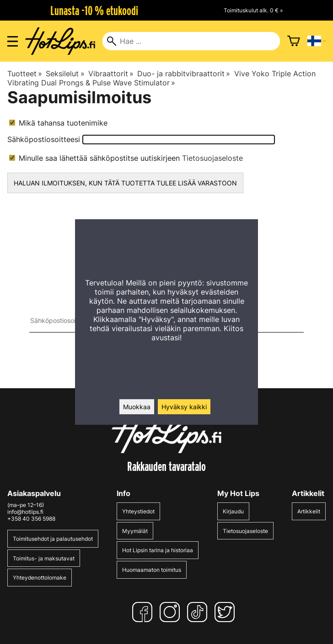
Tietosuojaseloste (212, 158)
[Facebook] (144, 612)
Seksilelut (65, 74)
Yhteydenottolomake (40, 578)
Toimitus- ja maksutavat (44, 558)
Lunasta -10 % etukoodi (94, 11)
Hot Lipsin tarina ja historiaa (158, 550)
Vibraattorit (111, 74)
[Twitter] (226, 612)
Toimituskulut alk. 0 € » (253, 10)
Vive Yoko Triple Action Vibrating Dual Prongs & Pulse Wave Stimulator (161, 78)
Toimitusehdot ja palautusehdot (53, 539)
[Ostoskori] (294, 41)
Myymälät (135, 531)
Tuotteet (25, 74)
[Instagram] (172, 612)
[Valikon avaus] (13, 41)
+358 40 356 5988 (31, 519)
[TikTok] (199, 612)
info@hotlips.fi (25, 512)
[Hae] (191, 41)
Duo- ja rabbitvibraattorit (184, 74)
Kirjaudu (233, 511)
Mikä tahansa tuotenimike (58, 123)
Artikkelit (309, 511)
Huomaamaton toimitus (152, 570)
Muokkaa (137, 407)
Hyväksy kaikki (184, 407)
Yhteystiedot (138, 511)
